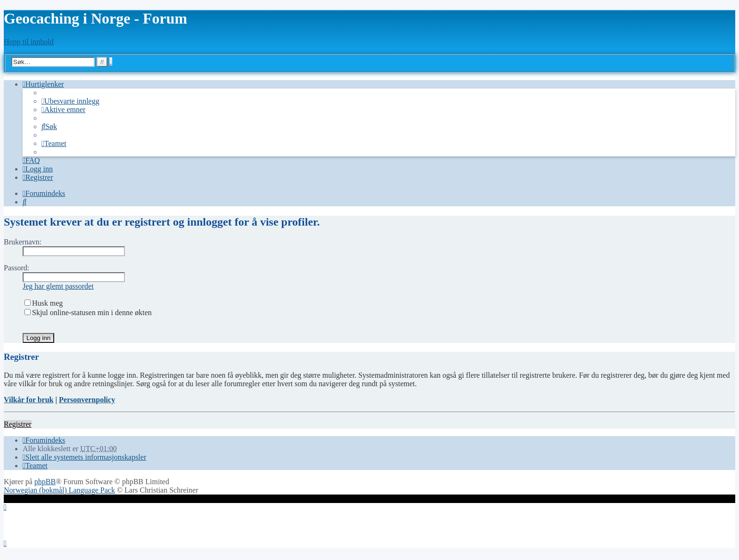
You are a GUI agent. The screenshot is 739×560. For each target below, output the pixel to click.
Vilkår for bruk (29, 400)
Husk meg (44, 303)
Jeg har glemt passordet (58, 286)
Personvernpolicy (87, 400)
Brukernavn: (23, 242)
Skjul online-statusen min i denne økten (88, 312)
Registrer (18, 424)
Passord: (16, 268)
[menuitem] (70, 101)
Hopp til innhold (29, 42)
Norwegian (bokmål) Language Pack (59, 490)
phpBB (45, 482)
